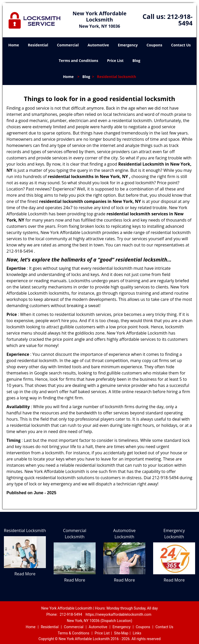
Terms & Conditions (74, 633)
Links (137, 633)
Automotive (98, 45)
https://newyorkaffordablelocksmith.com (118, 614)
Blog (136, 61)
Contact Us (181, 45)
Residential (38, 45)
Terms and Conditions (79, 61)
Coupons (154, 45)
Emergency (128, 45)
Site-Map (121, 633)
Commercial (68, 45)
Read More (25, 574)
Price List (115, 61)
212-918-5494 (180, 20)
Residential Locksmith (25, 530)
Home (14, 45)
